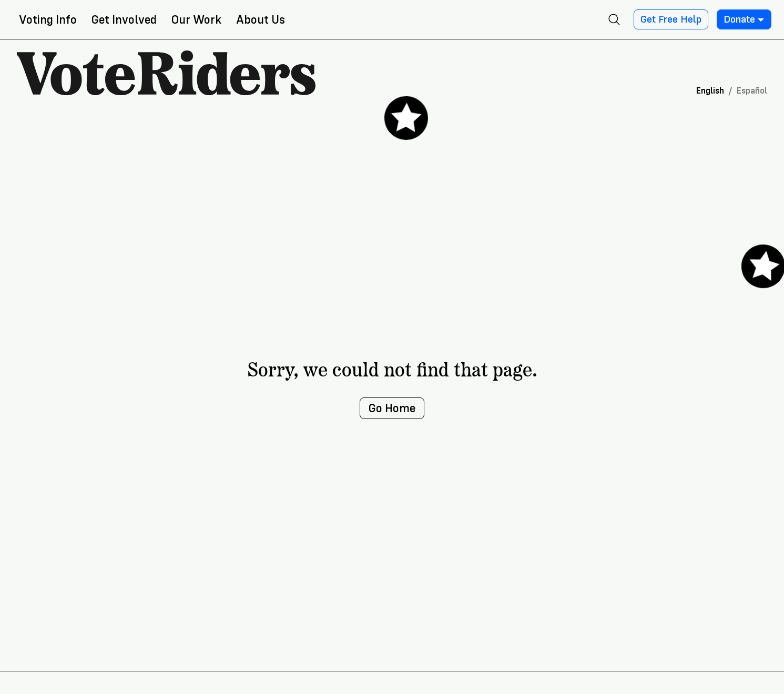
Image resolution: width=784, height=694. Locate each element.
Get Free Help (671, 19)
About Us (261, 20)
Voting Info (48, 20)
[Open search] (614, 19)
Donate (744, 19)
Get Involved (124, 20)
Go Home (392, 408)
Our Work (196, 20)
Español (752, 91)
